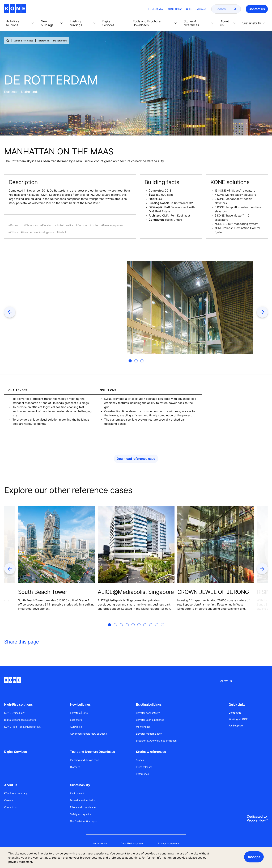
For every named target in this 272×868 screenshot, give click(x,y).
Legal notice (100, 843)
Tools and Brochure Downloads (93, 752)
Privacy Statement (169, 843)
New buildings (80, 704)
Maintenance (143, 727)
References (43, 41)
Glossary (75, 767)
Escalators (76, 720)
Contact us (10, 807)
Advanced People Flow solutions (88, 734)
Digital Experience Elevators (20, 720)
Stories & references (23, 41)
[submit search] (235, 9)
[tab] (130, 361)
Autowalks (76, 727)
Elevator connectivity (148, 713)
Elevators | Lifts (79, 713)
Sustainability (80, 785)
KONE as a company (16, 793)
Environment (77, 793)
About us (11, 785)
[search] (224, 9)
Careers (9, 800)
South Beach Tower (43, 592)
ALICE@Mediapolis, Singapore (136, 592)
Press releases (144, 767)
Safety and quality (80, 814)
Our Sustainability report (84, 821)
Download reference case (136, 459)
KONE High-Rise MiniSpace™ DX (22, 727)
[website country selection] (196, 9)
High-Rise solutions (18, 704)
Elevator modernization (149, 734)
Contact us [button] (257, 9)
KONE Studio (155, 9)
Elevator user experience (150, 720)
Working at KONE (238, 719)
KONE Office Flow (14, 713)
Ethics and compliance (83, 807)
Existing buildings (149, 704)
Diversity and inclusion (83, 800)
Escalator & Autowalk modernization (156, 741)
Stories (140, 760)
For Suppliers (236, 725)
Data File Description (132, 843)
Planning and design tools (85, 760)
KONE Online (175, 9)
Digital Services (15, 752)
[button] (20, 23)
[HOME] (8, 40)
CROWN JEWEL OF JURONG (213, 592)
